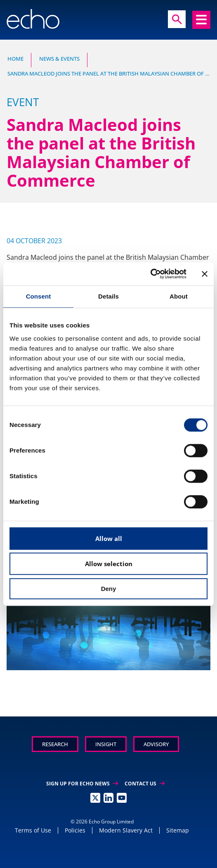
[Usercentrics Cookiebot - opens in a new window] (150, 274)
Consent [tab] (39, 296)
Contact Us (145, 784)
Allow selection (109, 564)
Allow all (109, 538)
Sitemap (178, 830)
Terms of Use (33, 830)
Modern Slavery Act (126, 830)
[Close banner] (205, 274)
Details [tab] (108, 296)
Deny (109, 589)
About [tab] (179, 296)
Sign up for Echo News (82, 784)
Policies (75, 830)
